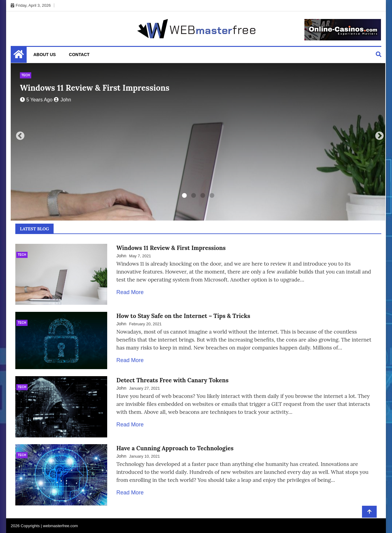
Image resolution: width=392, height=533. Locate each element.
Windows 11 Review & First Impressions (95, 88)
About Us (45, 55)
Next (378, 134)
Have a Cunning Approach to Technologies (175, 449)
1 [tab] (184, 196)
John (62, 100)
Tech (26, 75)
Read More (130, 292)
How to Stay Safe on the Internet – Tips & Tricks (183, 315)
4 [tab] (212, 196)
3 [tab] (203, 196)
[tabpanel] (198, 142)
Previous (18, 134)
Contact (79, 55)
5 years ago (36, 100)
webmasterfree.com (60, 525)
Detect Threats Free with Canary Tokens (172, 382)
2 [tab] (194, 196)
